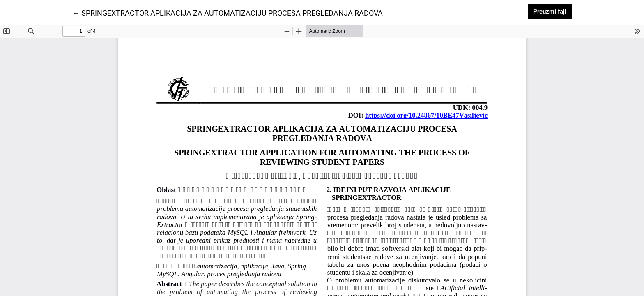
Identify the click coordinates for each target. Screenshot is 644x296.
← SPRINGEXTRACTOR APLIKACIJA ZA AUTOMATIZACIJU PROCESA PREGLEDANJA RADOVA (228, 12)
